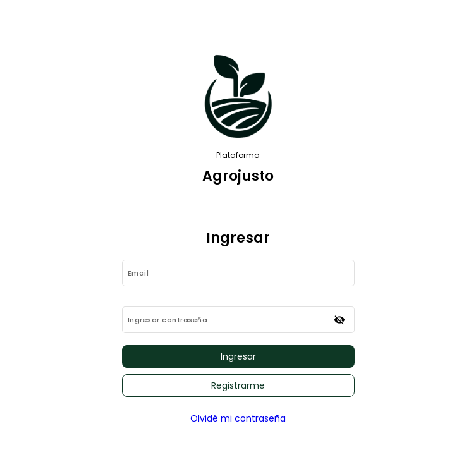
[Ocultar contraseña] (339, 320)
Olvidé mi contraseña (238, 418)
